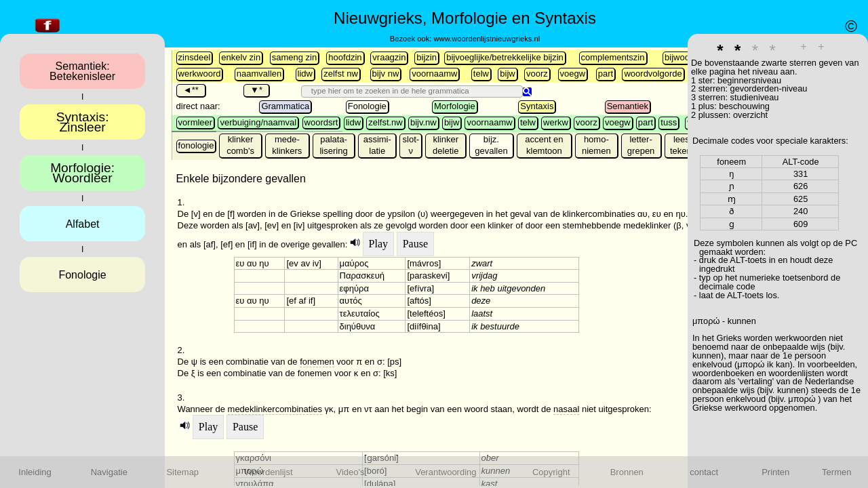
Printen (775, 472)
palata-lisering (333, 145)
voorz (537, 74)
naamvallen (259, 74)
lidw (305, 74)
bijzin (427, 57)
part (606, 74)
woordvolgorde (653, 74)
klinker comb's (240, 145)
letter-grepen (641, 145)
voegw (573, 74)
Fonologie (367, 106)
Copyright (551, 472)
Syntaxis (537, 106)
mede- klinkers (287, 145)
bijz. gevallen (491, 145)
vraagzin (389, 57)
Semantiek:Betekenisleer (82, 71)
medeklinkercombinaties (275, 409)
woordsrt (321, 122)
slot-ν (411, 145)
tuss (669, 122)
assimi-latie (377, 145)
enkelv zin (241, 57)
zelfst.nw (386, 122)
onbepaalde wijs (794, 347)
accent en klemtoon (544, 145)
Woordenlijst (268, 472)
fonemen (317, 362)
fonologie (196, 145)
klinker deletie (446, 145)
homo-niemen (596, 145)
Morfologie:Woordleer (82, 173)
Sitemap (182, 472)
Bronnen (627, 472)
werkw (556, 122)
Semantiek (628, 106)
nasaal (566, 409)
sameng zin (294, 57)
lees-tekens (683, 145)
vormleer (196, 122)
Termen (836, 472)
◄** (191, 90)
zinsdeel (195, 57)
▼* (256, 90)
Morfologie (455, 106)
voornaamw (434, 74)
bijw (507, 74)
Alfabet (83, 224)
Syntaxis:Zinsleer (83, 122)
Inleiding (35, 472)
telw (481, 74)
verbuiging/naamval (258, 122)
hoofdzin (345, 57)
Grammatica (285, 106)
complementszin (613, 57)
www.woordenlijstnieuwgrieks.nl (487, 39)
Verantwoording (446, 472)
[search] (414, 91)
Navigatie (109, 472)
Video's (351, 472)
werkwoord (200, 74)
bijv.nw (423, 122)
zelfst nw (341, 74)
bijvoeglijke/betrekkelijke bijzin (505, 57)
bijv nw (386, 74)
